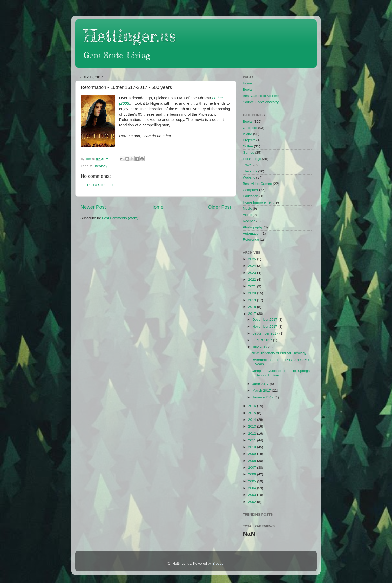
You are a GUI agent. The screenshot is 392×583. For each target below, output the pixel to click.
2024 (253, 266)
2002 (253, 502)
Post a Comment (100, 185)
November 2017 (265, 327)
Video (247, 215)
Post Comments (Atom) (120, 218)
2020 (253, 293)
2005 (253, 481)
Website (249, 177)
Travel (248, 165)
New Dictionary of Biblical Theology (279, 353)
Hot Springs (252, 159)
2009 (253, 454)
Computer (250, 190)
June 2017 (261, 384)
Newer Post (93, 207)
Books (248, 90)
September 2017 (266, 333)
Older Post (219, 207)
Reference (251, 240)
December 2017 (265, 320)
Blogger (219, 563)
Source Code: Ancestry (261, 102)
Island (247, 134)
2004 (253, 488)
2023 (253, 273)
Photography (253, 227)
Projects (249, 140)
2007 (253, 467)
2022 (253, 280)
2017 (253, 314)
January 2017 (263, 397)
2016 (253, 406)
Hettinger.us (129, 35)
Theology (100, 166)
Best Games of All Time (261, 96)
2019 (253, 300)
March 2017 (262, 391)
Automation (252, 234)
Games (248, 152)
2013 (253, 426)
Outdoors (250, 128)
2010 (253, 447)
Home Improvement (258, 202)
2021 (253, 286)
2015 (253, 413)
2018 (253, 307)
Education (251, 196)
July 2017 (260, 347)
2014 (253, 420)
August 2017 (263, 340)
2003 (253, 495)
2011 (253, 440)
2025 (253, 259)
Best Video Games (257, 184)
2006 (253, 474)
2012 (253, 433)
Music (247, 209)
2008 (253, 461)
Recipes (249, 221)
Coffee (248, 146)
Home (157, 207)
